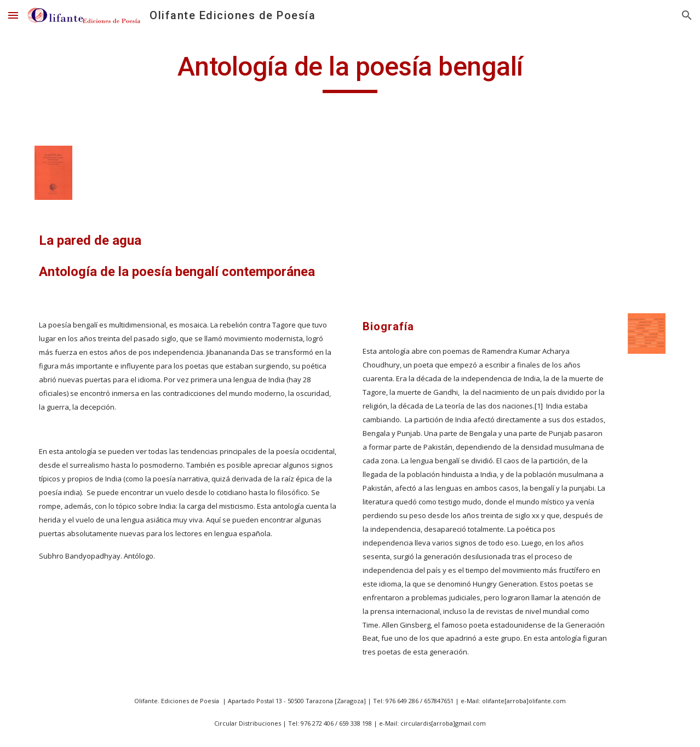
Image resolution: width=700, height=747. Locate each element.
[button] (13, 15)
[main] (350, 72)
